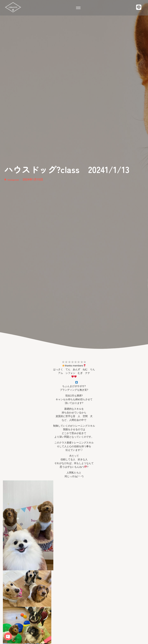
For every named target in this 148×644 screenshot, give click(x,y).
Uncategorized (17, 180)
